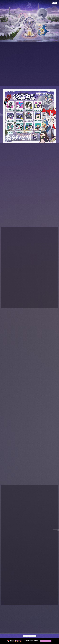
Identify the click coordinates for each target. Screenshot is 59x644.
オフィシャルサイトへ (30, 636)
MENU (54, 3)
